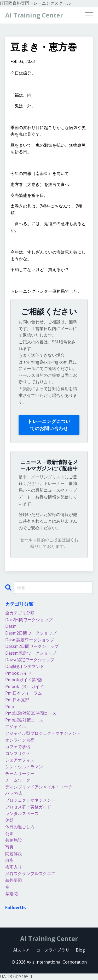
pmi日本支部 (17, 700)
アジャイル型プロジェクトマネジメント (43, 733)
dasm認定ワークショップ (30, 640)
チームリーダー (20, 773)
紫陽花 (11, 894)
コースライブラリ (53, 950)
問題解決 (14, 854)
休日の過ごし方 (20, 827)
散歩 (9, 860)
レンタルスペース (22, 813)
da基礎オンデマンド (25, 666)
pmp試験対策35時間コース (31, 713)
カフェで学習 (18, 747)
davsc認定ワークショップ (30, 660)
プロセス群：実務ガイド (28, 807)
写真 (9, 847)
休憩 (9, 820)
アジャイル (16, 726)
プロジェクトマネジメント (30, 800)
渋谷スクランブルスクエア (30, 873)
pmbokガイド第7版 (24, 680)
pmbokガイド (18, 673)
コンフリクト (18, 753)
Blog (80, 950)
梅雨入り (14, 867)
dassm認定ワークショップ (31, 653)
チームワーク (18, 780)
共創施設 (14, 840)
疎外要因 (14, 880)
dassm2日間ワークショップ (32, 646)
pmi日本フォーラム (24, 693)
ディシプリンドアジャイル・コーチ (39, 787)
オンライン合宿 (20, 740)
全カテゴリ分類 (20, 613)
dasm (11, 626)
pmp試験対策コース (24, 720)
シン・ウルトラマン (24, 767)
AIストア (22, 950)
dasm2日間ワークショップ (31, 633)
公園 (9, 834)
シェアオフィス (20, 760)
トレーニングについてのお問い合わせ (49, 425)
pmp (10, 707)
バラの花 (14, 793)
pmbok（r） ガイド (24, 686)
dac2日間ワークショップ (29, 620)
